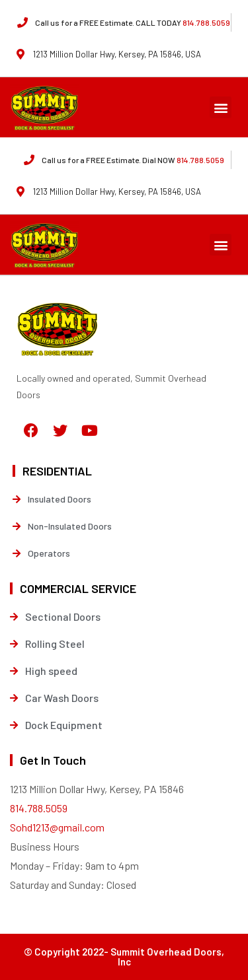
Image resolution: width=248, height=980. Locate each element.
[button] (221, 107)
